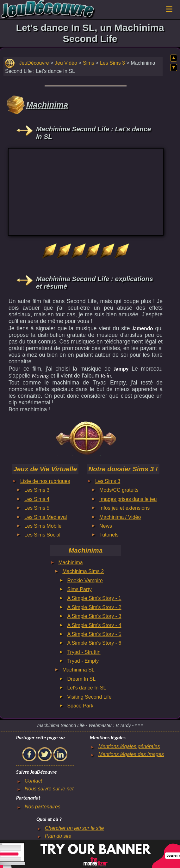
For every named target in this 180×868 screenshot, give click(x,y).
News (106, 526)
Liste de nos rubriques (45, 481)
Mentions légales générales (129, 746)
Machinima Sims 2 (83, 571)
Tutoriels (109, 535)
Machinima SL (78, 670)
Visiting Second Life (89, 697)
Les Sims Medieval (46, 517)
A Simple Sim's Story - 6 (94, 643)
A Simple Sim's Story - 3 (94, 616)
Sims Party (79, 589)
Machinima (70, 563)
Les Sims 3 (112, 63)
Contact (33, 781)
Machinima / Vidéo (120, 517)
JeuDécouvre (34, 63)
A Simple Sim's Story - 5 (94, 634)
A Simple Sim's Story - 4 (94, 625)
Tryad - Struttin (84, 652)
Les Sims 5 (37, 508)
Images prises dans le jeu (128, 499)
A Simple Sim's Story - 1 (94, 598)
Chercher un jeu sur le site (74, 828)
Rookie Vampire (85, 581)
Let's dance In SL (87, 688)
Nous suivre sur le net (49, 789)
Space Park (80, 706)
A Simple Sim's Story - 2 (94, 607)
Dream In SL (81, 679)
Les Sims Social (42, 535)
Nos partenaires (43, 807)
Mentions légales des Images (131, 754)
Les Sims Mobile (43, 526)
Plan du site (58, 836)
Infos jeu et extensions (124, 508)
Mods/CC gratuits (119, 490)
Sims (89, 63)
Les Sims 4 (37, 499)
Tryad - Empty (83, 661)
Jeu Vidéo (66, 63)
